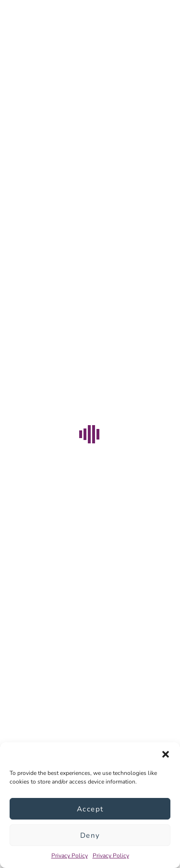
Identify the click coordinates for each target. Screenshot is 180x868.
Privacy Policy (70, 856)
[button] (166, 754)
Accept (90, 809)
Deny (90, 835)
